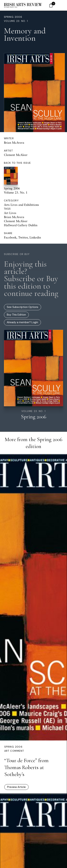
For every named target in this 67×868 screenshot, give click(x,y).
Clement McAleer (16, 155)
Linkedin (35, 237)
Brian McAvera (14, 143)
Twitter (23, 237)
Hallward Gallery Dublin (21, 225)
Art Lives (10, 213)
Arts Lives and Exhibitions (21, 205)
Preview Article (16, 787)
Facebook (10, 237)
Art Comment (14, 751)
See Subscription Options (23, 307)
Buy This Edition (16, 315)
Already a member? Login (22, 322)
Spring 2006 (13, 17)
